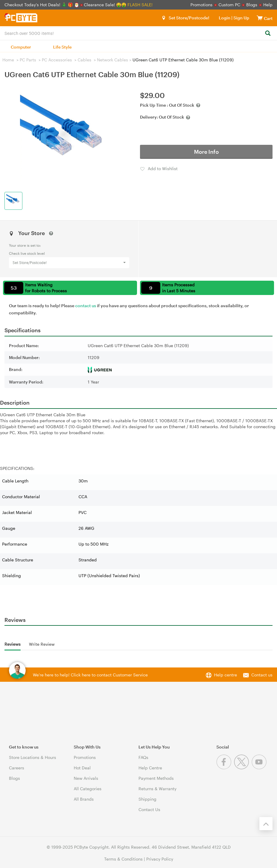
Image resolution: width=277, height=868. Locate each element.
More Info (206, 152)
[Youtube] (260, 768)
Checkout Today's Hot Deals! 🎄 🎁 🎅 (42, 5)
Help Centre (150, 768)
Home (8, 60)
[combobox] (138, 33)
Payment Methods (156, 778)
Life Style (62, 47)
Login (225, 18)
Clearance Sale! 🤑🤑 (105, 5)
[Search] (268, 34)
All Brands (84, 799)
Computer (21, 47)
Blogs (252, 5)
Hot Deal (82, 768)
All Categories (88, 789)
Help (268, 5)
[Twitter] (243, 768)
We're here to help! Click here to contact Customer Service (90, 675)
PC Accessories (57, 60)
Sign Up (241, 18)
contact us (86, 306)
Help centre (226, 675)
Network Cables (113, 60)
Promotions (201, 5)
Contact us (262, 675)
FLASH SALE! (140, 5)
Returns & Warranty (157, 789)
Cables (84, 60)
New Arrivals (86, 778)
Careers (17, 768)
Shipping (147, 799)
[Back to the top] (266, 824)
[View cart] (260, 18)
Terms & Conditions (123, 859)
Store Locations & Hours (33, 757)
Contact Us (149, 809)
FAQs (143, 757)
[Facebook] (225, 768)
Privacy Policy (160, 859)
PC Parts (28, 60)
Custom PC (229, 5)
